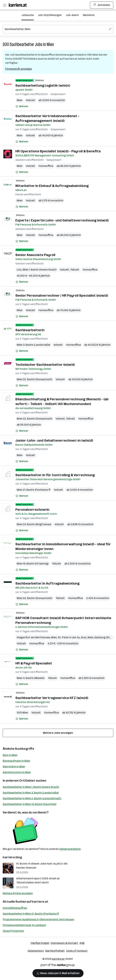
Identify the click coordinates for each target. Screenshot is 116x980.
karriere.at (40, 902)
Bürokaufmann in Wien (16, 761)
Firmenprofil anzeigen (19, 69)
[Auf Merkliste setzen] (22, 106)
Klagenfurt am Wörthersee (33, 637)
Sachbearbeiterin (30, 330)
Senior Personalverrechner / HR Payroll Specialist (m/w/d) (62, 295)
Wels (90, 637)
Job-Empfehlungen (50, 15)
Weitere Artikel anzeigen (18, 893)
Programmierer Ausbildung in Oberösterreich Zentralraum (38, 919)
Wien (50, 44)
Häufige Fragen (40, 943)
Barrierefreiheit (55, 951)
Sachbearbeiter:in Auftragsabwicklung (47, 583)
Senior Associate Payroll (35, 255)
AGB (82, 943)
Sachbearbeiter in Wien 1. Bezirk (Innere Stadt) (31, 787)
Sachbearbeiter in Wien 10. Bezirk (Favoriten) (30, 804)
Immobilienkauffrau (15, 908)
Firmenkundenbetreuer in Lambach (24, 925)
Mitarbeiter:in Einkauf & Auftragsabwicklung (52, 186)
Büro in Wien (10, 755)
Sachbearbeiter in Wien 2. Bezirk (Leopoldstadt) (32, 798)
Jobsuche (28, 15)
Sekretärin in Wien (14, 767)
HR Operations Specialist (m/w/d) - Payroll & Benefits (58, 151)
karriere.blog (12, 857)
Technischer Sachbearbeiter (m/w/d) (45, 365)
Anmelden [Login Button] (102, 5)
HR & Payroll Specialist (34, 663)
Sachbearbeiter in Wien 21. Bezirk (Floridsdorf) (31, 914)
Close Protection (13, 931)
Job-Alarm (72, 15)
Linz (19, 270)
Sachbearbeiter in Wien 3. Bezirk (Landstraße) (31, 793)
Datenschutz (36, 951)
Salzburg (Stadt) (105, 637)
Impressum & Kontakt (64, 943)
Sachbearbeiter (22, 44)
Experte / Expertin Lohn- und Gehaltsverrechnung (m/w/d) (62, 220)
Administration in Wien (17, 772)
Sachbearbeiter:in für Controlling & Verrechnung (55, 475)
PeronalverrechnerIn (32, 510)
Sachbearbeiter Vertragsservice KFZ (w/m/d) (52, 698)
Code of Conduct (77, 951)
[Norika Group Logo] (58, 966)
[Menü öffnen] (5, 5)
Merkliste (89, 15)
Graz (84, 637)
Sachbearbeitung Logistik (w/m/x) (43, 85)
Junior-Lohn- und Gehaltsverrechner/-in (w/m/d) (54, 440)
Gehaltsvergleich (70, 849)
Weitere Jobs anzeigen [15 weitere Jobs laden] (58, 733)
